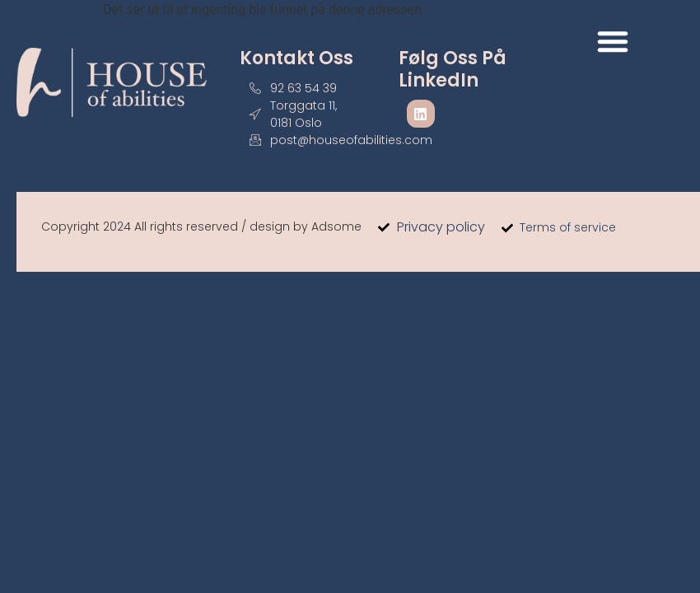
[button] (613, 41)
